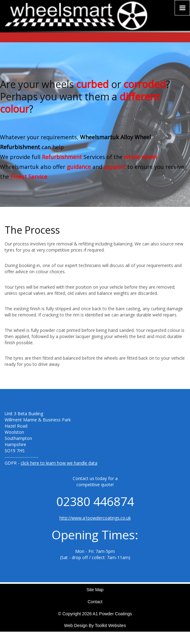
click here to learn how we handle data (59, 463)
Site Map (95, 590)
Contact (95, 602)
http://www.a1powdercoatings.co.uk (95, 518)
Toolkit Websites (110, 625)
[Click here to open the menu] (182, 8)
